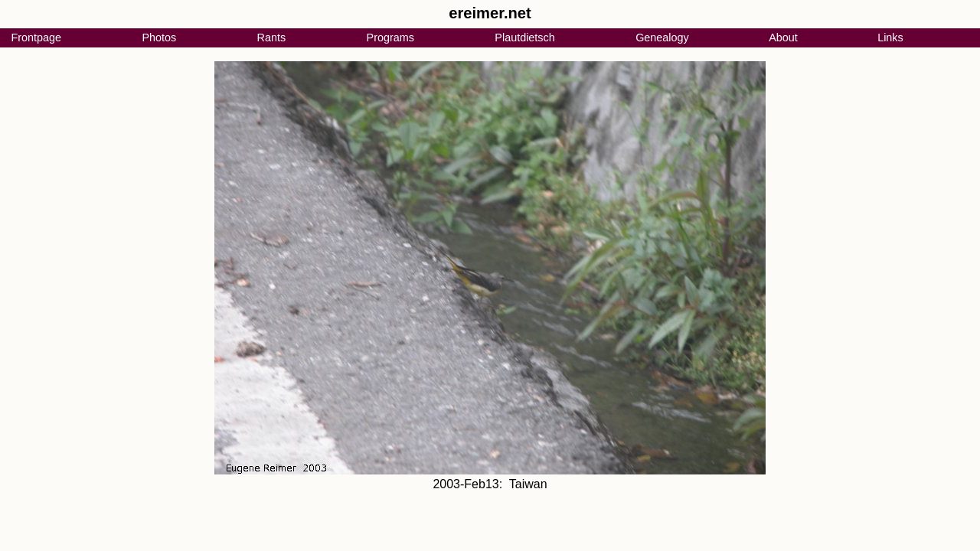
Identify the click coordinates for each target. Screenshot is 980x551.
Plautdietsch (524, 37)
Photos (159, 37)
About (783, 37)
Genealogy (662, 37)
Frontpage (36, 37)
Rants (272, 37)
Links (890, 37)
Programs (390, 37)
